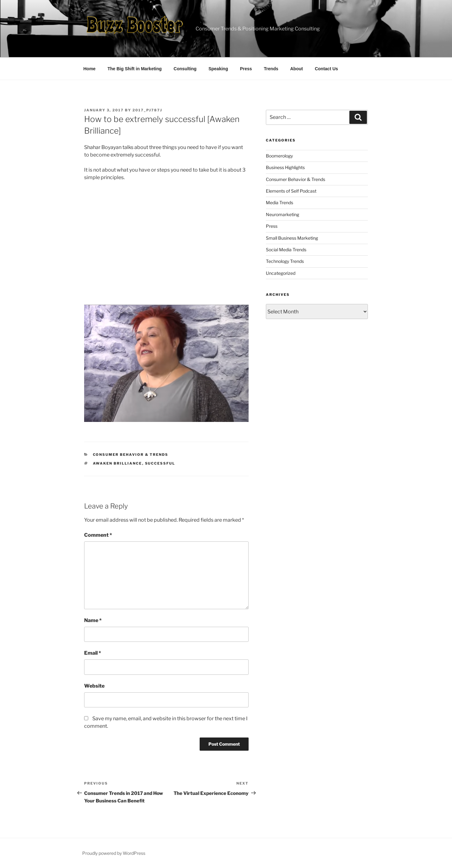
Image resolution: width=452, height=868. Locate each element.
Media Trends (280, 202)
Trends (271, 69)
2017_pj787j (147, 110)
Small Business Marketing (292, 238)
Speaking (218, 69)
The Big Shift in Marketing (135, 69)
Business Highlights (285, 167)
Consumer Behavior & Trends (131, 455)
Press (246, 69)
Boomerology (279, 156)
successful (160, 463)
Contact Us (326, 69)
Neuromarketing (282, 214)
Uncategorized (281, 273)
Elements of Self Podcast (291, 191)
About (297, 69)
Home (90, 69)
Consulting (185, 69)
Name (93, 620)
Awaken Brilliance (118, 463)
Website (94, 686)
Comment (98, 535)
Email (93, 653)
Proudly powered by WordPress (114, 853)
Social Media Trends (286, 250)
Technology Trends (285, 261)
